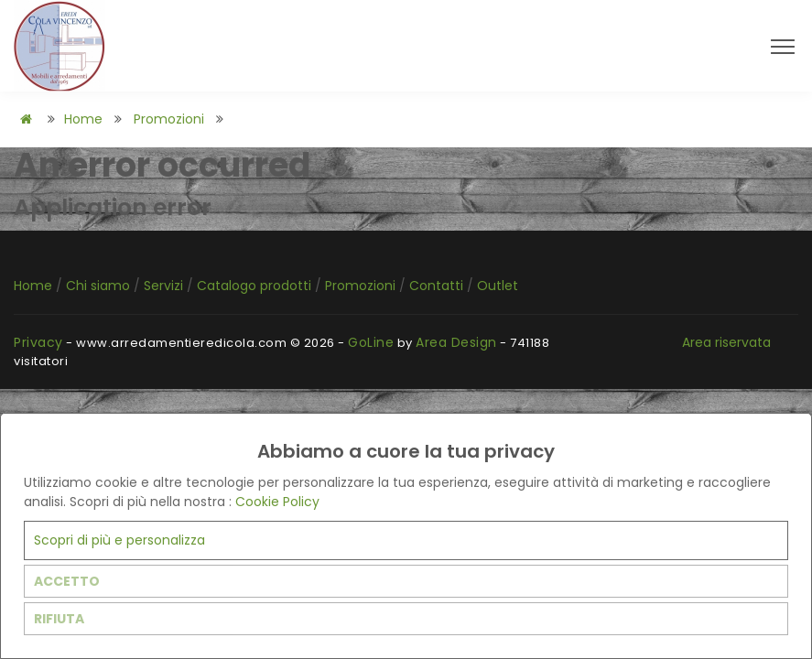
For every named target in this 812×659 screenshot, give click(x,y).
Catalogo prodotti (256, 286)
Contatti (438, 286)
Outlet (498, 286)
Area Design (456, 342)
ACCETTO (67, 581)
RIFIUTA (59, 619)
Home (83, 119)
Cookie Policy (277, 502)
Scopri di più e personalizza (119, 540)
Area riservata (726, 342)
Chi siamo (100, 286)
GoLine (371, 342)
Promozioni (169, 119)
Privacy (38, 342)
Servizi (165, 286)
